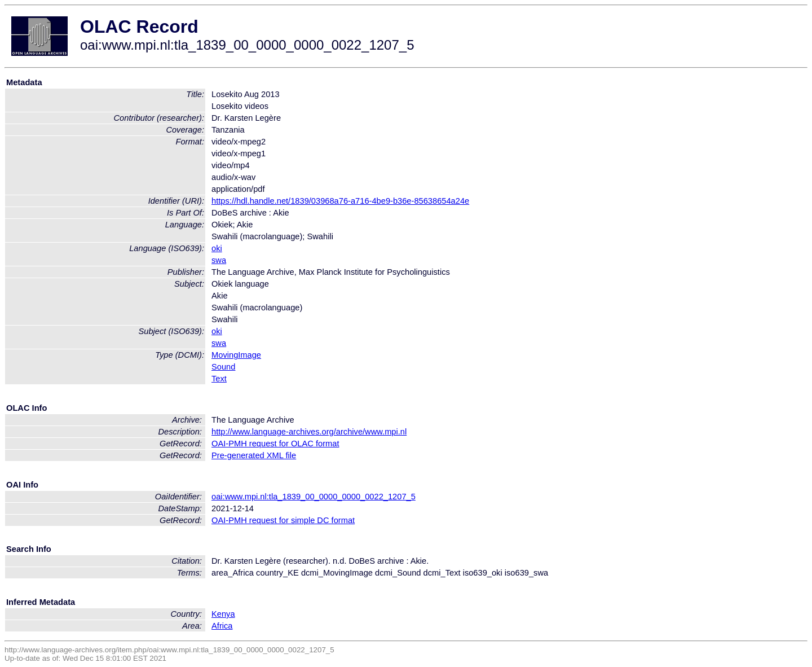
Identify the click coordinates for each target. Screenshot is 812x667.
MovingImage (236, 355)
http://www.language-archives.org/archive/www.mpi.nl (309, 432)
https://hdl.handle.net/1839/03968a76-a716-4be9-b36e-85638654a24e (340, 201)
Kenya (223, 614)
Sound (223, 367)
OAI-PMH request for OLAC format (275, 444)
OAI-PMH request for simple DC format (283, 520)
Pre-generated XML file (254, 455)
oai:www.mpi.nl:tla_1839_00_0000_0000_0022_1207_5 (314, 497)
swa (219, 260)
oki (217, 248)
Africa (222, 626)
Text (219, 379)
